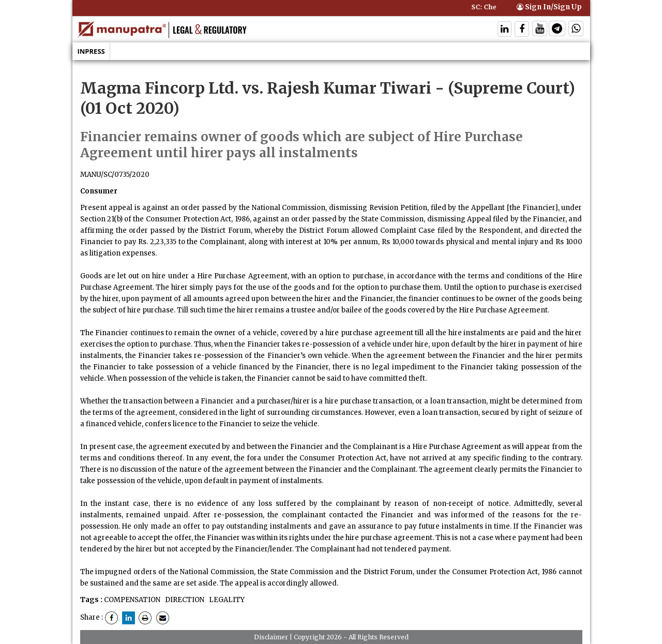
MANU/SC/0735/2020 (115, 175)
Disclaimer (271, 637)
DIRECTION (184, 600)
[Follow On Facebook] (522, 30)
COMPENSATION (132, 600)
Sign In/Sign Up (549, 7)
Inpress (91, 51)
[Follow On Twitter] (540, 30)
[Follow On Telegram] (557, 30)
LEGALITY (226, 600)
